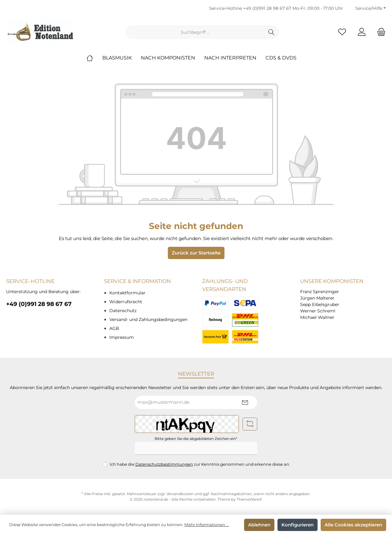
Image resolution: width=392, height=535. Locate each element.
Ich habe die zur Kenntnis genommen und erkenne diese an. (200, 464)
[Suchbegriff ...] (195, 32)
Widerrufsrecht (126, 302)
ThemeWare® (249, 499)
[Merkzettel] (342, 32)
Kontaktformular (127, 293)
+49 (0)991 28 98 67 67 (267, 8)
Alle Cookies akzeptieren (353, 525)
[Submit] (245, 402)
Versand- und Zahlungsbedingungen (148, 319)
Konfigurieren (298, 525)
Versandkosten (180, 494)
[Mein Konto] (362, 32)
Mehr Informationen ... (207, 525)
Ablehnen (259, 525)
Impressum (122, 337)
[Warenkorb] (379, 32)
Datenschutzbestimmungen (164, 464)
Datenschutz (123, 311)
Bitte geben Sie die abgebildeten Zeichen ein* (196, 439)
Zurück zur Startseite (196, 253)
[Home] (94, 58)
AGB (114, 328)
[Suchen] (271, 32)
